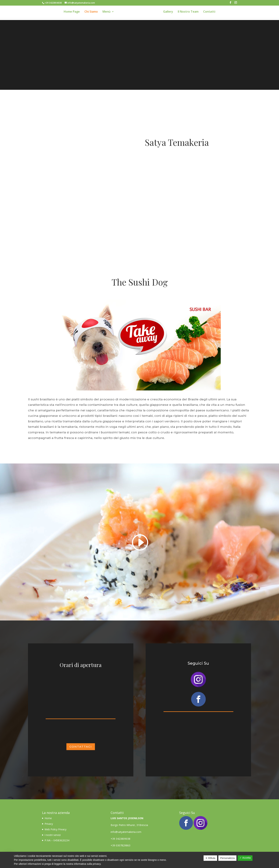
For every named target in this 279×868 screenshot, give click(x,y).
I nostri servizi (53, 835)
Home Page (70, 12)
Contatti (211, 12)
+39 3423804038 (53, 3)
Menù (105, 12)
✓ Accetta (245, 858)
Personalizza (227, 858)
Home (49, 818)
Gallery (170, 12)
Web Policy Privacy (55, 829)
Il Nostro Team (190, 12)
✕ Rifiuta (210, 858)
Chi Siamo (90, 12)
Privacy (49, 824)
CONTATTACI (81, 747)
